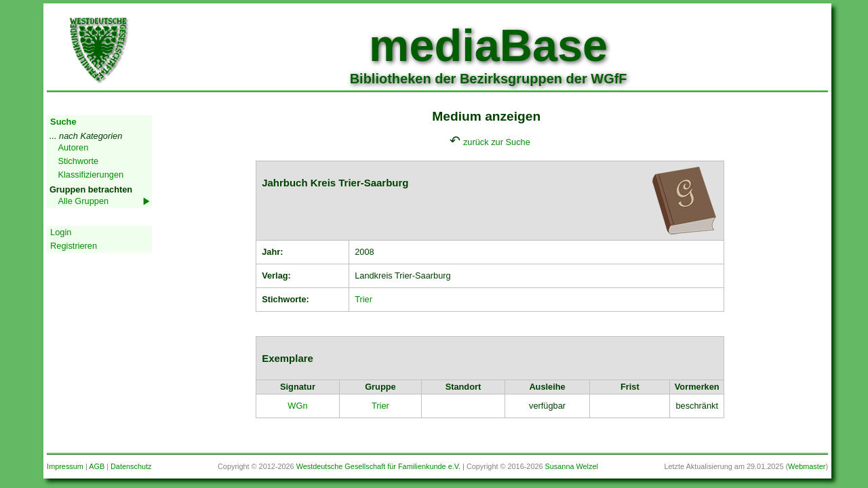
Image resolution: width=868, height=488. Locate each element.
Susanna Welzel (572, 466)
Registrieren (74, 246)
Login (61, 232)
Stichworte (78, 161)
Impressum (65, 466)
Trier (363, 299)
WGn (297, 406)
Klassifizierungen (91, 175)
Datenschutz (131, 466)
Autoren (73, 147)
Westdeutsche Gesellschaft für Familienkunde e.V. (378, 466)
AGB (97, 466)
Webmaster (807, 466)
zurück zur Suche (497, 142)
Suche (63, 122)
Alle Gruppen (83, 201)
